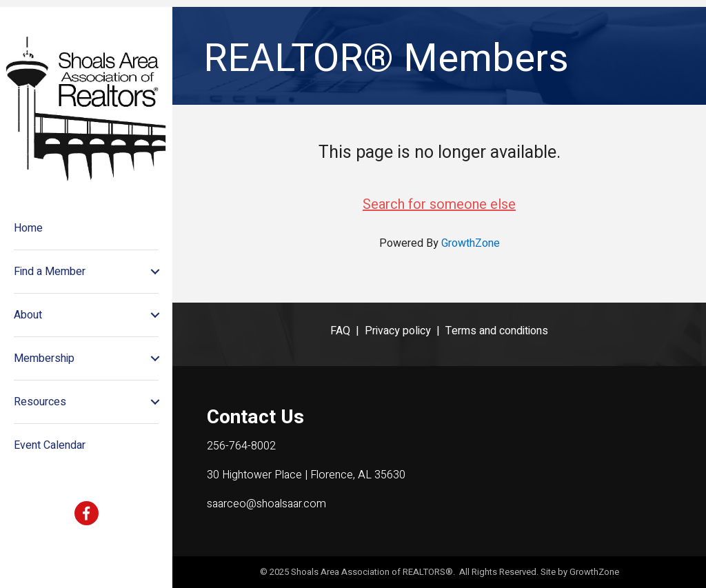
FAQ (340, 331)
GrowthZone (471, 243)
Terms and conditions (497, 331)
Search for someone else (439, 204)
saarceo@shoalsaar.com (266, 504)
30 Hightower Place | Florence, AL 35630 (306, 475)
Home (28, 228)
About (28, 315)
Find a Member (50, 272)
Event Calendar (50, 445)
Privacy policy (398, 331)
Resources (40, 402)
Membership (44, 358)
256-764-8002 (241, 446)
